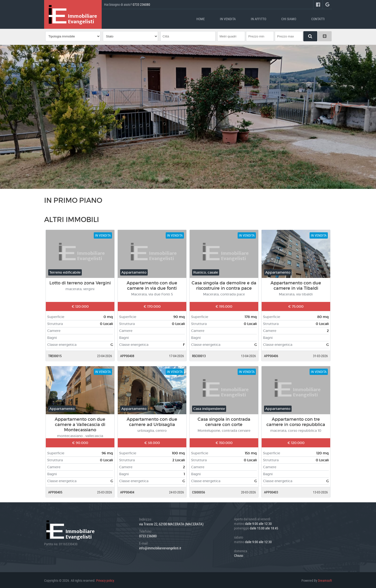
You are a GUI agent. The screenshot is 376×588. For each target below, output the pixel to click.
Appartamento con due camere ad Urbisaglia (152, 421)
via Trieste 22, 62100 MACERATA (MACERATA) (171, 523)
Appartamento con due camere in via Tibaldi (296, 285)
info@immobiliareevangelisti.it (160, 547)
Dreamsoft (325, 579)
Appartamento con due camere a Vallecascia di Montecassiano (80, 424)
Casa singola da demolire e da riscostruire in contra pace (224, 285)
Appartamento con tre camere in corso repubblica (296, 421)
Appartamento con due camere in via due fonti (152, 285)
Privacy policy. (106, 579)
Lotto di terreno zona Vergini (80, 282)
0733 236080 (141, 4)
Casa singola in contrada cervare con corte (224, 421)
